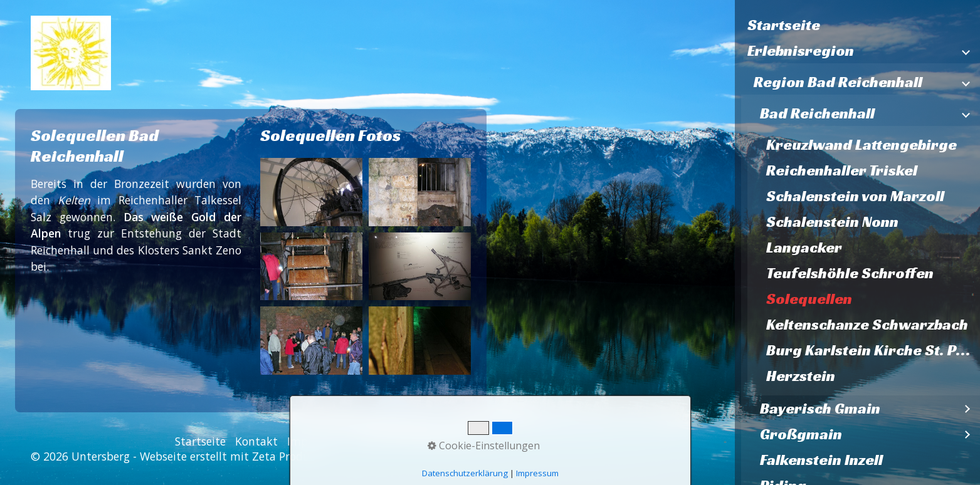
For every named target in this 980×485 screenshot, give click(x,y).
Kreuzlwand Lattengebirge (861, 145)
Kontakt (256, 441)
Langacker (804, 248)
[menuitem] (857, 25)
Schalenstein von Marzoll (855, 196)
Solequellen (809, 299)
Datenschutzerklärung (413, 441)
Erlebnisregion (801, 51)
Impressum (316, 441)
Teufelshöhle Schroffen (850, 273)
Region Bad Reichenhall (838, 82)
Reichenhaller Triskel (842, 170)
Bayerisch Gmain (820, 409)
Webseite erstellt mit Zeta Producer (232, 456)
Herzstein (801, 376)
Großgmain (801, 434)
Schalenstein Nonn (832, 222)
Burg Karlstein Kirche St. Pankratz (873, 350)
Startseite (784, 25)
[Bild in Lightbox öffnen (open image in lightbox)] (311, 192)
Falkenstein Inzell (821, 460)
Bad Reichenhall (817, 113)
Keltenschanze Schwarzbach (867, 325)
